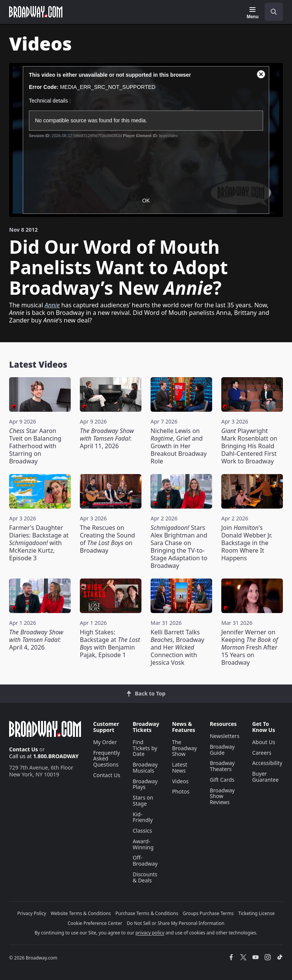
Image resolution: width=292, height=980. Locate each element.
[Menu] (253, 13)
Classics (142, 831)
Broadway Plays (145, 784)
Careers (262, 753)
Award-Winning (143, 844)
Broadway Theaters (222, 766)
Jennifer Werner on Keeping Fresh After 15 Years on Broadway (250, 647)
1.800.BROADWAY (56, 756)
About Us (263, 742)
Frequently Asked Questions (106, 759)
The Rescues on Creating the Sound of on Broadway (107, 539)
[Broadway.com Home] (36, 12)
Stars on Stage (143, 801)
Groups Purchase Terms (208, 913)
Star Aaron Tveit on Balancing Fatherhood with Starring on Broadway (35, 446)
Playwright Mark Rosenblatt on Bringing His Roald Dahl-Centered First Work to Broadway (249, 446)
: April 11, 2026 (107, 438)
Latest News (179, 767)
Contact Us (24, 749)
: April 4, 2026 (36, 640)
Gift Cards (222, 780)
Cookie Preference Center (95, 923)
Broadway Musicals (145, 767)
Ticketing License (257, 913)
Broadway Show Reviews (222, 796)
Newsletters (225, 736)
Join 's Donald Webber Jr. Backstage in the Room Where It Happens (247, 543)
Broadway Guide (222, 750)
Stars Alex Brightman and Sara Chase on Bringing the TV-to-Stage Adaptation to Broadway (179, 547)
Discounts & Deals (145, 877)
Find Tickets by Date (145, 748)
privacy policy (150, 933)
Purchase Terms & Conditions (147, 913)
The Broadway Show (184, 748)
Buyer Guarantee (265, 777)
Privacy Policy (32, 913)
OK (146, 201)
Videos (180, 781)
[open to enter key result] (274, 12)
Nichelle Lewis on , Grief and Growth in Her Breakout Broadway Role (179, 446)
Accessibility (267, 763)
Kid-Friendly (143, 817)
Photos (181, 791)
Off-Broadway (145, 861)
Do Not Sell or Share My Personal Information (175, 923)
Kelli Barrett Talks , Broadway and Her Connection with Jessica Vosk (177, 647)
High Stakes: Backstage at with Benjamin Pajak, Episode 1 (110, 643)
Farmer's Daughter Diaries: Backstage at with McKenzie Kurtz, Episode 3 (39, 543)
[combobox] (271, 12)
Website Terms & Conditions (81, 913)
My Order (105, 742)
